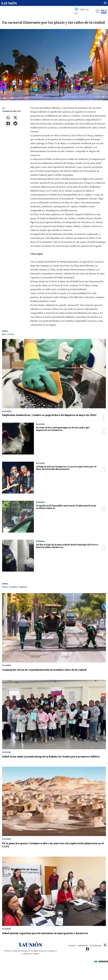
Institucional (83, 946)
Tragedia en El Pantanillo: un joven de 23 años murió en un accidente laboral (66, 507)
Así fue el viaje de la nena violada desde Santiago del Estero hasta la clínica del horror (67, 546)
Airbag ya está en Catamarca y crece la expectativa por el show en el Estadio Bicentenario (66, 468)
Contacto (72, 946)
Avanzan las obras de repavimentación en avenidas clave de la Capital (44, 670)
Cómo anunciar (95, 946)
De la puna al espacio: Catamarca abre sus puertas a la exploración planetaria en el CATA (53, 845)
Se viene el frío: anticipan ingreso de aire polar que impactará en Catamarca (63, 429)
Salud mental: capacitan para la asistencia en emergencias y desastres (45, 933)
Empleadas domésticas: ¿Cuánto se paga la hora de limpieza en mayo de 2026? (49, 415)
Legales (36, 954)
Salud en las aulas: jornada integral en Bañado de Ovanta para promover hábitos (51, 757)
